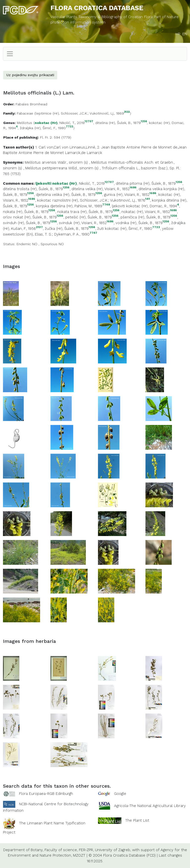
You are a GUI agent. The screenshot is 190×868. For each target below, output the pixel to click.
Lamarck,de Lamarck (84, 153)
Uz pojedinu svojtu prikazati (30, 75)
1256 (144, 122)
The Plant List (137, 820)
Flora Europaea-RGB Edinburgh (46, 794)
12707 (89, 122)
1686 (133, 188)
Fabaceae (25, 113)
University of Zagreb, (113, 850)
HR (178, 34)
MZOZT (79, 855)
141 (148, 199)
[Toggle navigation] (10, 54)
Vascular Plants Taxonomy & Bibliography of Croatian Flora (102, 17)
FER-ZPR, (86, 850)
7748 (106, 205)
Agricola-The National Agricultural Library (150, 806)
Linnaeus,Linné (82, 147)
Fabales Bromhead (31, 104)
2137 (39, 227)
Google (120, 794)
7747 (93, 233)
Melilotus (24, 123)
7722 (70, 127)
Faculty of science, (61, 850)
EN (185, 34)
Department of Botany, (23, 850)
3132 (127, 112)
